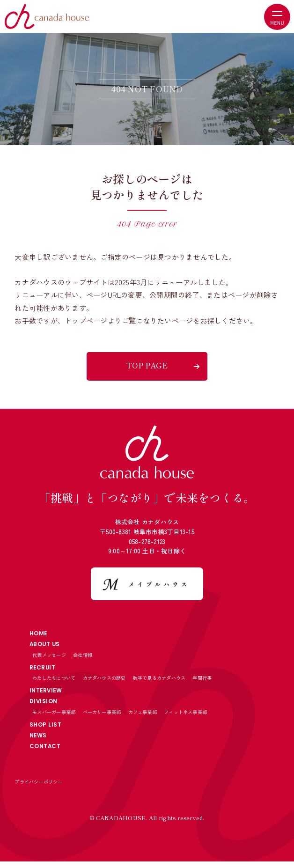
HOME (39, 634)
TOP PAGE (147, 365)
